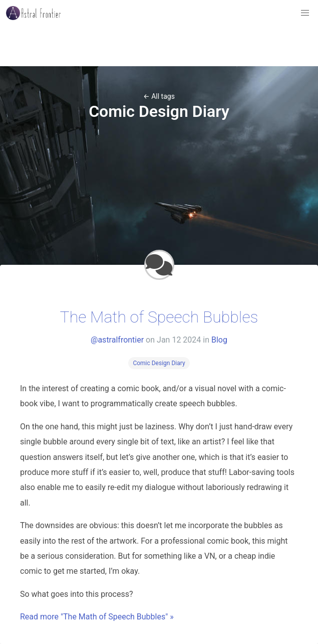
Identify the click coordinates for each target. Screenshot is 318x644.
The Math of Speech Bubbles (159, 317)
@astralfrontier (117, 340)
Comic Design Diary (159, 363)
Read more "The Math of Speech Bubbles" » (97, 617)
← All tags (159, 96)
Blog (219, 340)
